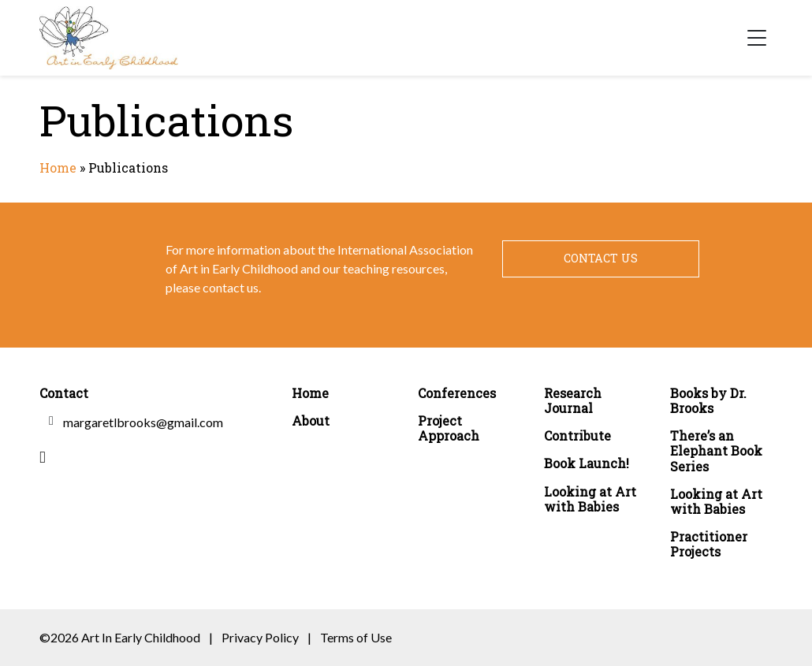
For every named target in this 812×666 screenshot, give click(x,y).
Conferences (457, 393)
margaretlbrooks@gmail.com (143, 422)
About (311, 420)
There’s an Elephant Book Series (716, 451)
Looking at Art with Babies (590, 499)
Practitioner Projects (709, 544)
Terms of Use (356, 637)
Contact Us (601, 258)
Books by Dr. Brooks (708, 400)
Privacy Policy (260, 637)
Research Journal (573, 400)
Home (58, 167)
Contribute (577, 435)
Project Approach (449, 428)
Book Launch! (587, 463)
